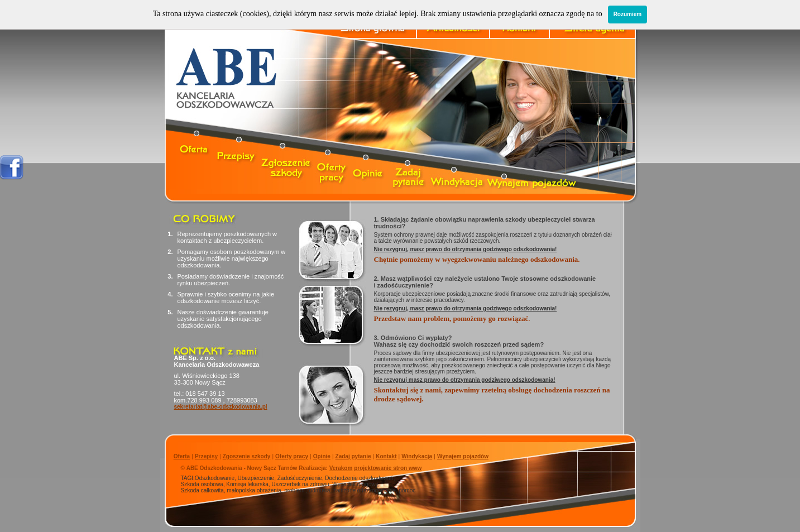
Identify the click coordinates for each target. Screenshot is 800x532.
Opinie (322, 456)
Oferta (182, 456)
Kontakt (386, 456)
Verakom (341, 468)
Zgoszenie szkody (247, 456)
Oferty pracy (292, 456)
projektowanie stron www (388, 468)
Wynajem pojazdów (463, 456)
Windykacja (417, 456)
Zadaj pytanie (353, 456)
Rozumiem (628, 14)
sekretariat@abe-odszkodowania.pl (221, 407)
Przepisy (206, 456)
